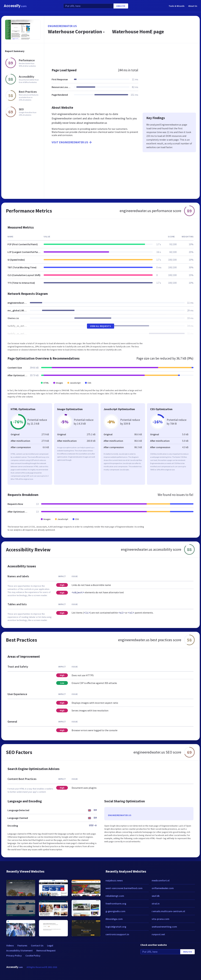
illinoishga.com (114, 919)
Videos (10, 945)
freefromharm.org (116, 904)
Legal (50, 945)
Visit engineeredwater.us (72, 142)
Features (22, 945)
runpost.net (158, 934)
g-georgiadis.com (115, 911)
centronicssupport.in (117, 934)
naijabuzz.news (114, 880)
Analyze (121, 6)
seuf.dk (156, 896)
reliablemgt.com (115, 896)
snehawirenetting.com (164, 927)
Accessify (15, 6)
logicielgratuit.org (116, 927)
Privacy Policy (14, 955)
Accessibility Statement (19, 950)
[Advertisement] (122, 54)
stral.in (156, 904)
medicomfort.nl (161, 880)
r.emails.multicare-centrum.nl (168, 911)
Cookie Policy (33, 955)
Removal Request (46, 950)
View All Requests (101, 326)
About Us (193, 6)
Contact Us (37, 945)
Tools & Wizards (177, 6)
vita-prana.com (160, 919)
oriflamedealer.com (163, 888)
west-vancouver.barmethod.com (124, 888)
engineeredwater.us (62, 26)
